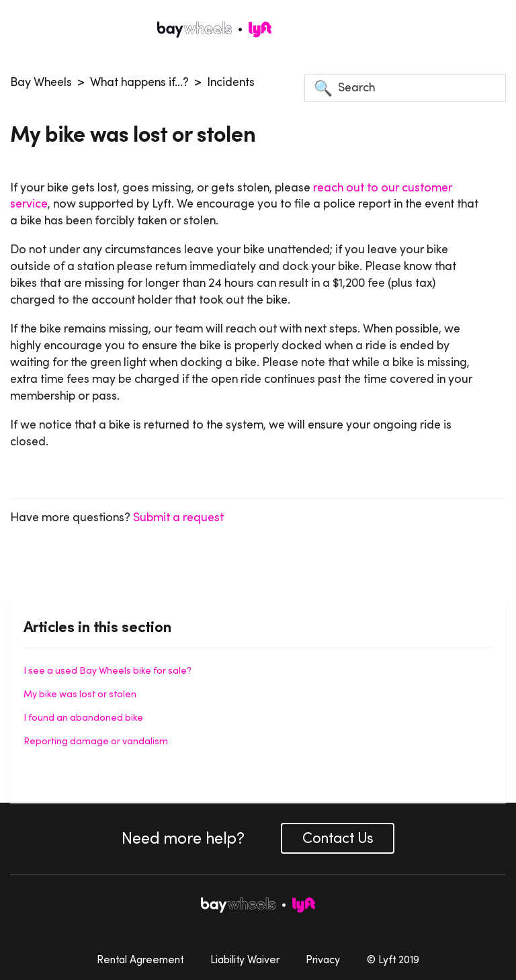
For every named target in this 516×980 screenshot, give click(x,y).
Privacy (323, 959)
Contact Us (338, 838)
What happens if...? (139, 82)
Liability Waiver (245, 959)
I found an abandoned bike (83, 717)
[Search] (405, 88)
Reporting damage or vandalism (96, 741)
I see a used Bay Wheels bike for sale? (107, 670)
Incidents (231, 82)
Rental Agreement (140, 959)
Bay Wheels (41, 82)
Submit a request (178, 517)
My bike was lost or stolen (80, 694)
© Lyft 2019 (393, 959)
